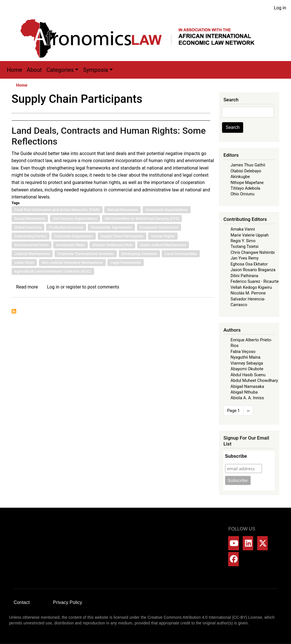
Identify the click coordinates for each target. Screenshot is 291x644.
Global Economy (28, 227)
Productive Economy (66, 227)
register (73, 287)
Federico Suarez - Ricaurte (255, 281)
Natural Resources (122, 210)
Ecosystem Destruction (159, 227)
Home (14, 70)
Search (233, 127)
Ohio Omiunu (242, 194)
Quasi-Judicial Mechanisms (163, 245)
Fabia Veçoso (243, 352)
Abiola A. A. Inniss (247, 398)
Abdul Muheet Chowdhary (254, 380)
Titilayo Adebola (245, 188)
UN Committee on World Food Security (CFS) (142, 218)
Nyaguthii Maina (245, 357)
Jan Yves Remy (245, 258)
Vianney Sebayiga (247, 363)
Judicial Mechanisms (32, 254)
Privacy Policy (68, 602)
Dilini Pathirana (244, 276)
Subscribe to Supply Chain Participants (14, 311)
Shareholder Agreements (111, 227)
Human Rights (163, 236)
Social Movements (30, 218)
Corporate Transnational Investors (86, 254)
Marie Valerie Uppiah (250, 235)
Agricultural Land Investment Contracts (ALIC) (53, 271)
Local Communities (181, 254)
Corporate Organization (74, 236)
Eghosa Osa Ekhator (249, 264)
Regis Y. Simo (243, 241)
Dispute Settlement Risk (112, 245)
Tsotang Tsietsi (245, 246)
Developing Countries (139, 254)
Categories (60, 70)
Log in (280, 8)
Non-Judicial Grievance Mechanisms (72, 263)
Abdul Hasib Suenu (248, 375)
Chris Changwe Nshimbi (252, 252)
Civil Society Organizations (75, 218)
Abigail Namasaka (247, 386)
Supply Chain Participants (122, 236)
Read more (27, 287)
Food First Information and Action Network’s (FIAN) (57, 210)
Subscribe (236, 456)
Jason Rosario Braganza (253, 270)
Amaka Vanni (243, 229)
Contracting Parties (31, 236)
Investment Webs (70, 245)
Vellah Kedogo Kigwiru (251, 287)
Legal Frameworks (126, 263)
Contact (22, 602)
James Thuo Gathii (248, 165)
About (34, 70)
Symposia (95, 70)
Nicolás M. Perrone (248, 293)
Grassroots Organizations (167, 210)
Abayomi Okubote (247, 369)
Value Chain (24, 263)
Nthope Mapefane (247, 183)
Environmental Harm (32, 245)
